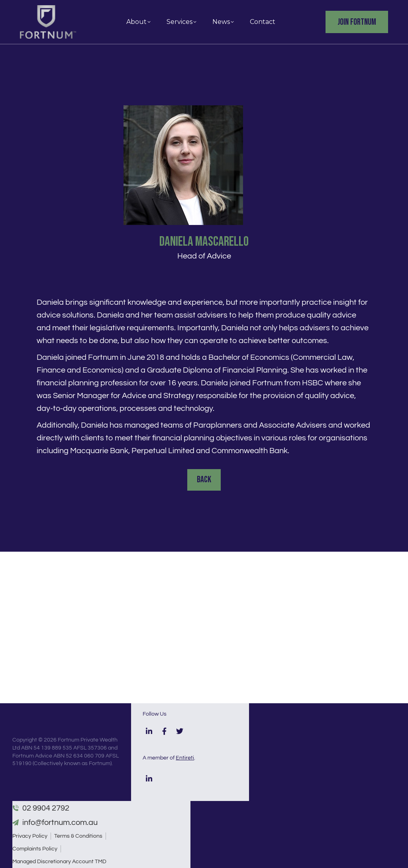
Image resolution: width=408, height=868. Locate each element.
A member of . (169, 758)
